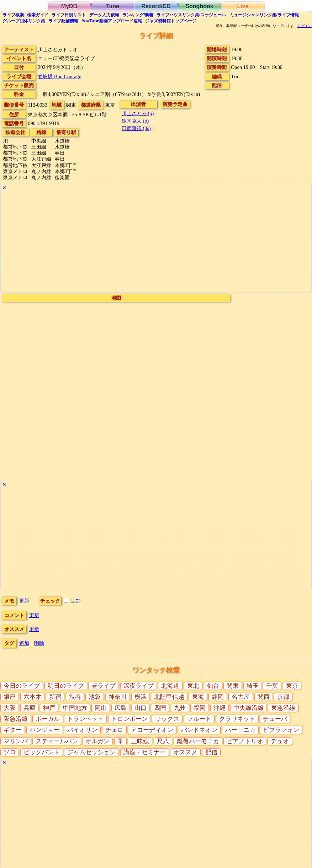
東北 (193, 686)
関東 (233, 686)
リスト (69, 15)
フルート (199, 719)
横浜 (141, 697)
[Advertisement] (156, 242)
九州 (180, 708)
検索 (13, 15)
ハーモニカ (240, 730)
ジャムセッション (91, 752)
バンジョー (45, 730)
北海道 (170, 686)
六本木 (33, 697)
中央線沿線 (248, 708)
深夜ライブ (139, 686)
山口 (141, 708)
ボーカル (48, 719)
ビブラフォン (281, 730)
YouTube (112, 21)
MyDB (69, 6)
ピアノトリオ (245, 741)
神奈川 (118, 697)
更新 (24, 601)
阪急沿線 (16, 719)
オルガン (97, 741)
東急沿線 (283, 708)
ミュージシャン (264, 15)
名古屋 (241, 697)
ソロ (10, 752)
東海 (198, 697)
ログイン (305, 26)
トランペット (85, 719)
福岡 (200, 708)
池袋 (95, 697)
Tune (113, 6)
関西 (264, 697)
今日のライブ (22, 686)
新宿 (55, 697)
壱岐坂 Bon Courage (59, 76)
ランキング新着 (138, 15)
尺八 (163, 741)
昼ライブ (104, 686)
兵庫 (30, 708)
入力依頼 (104, 15)
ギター (13, 730)
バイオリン (82, 730)
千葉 (272, 686)
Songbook (199, 6)
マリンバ (16, 741)
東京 (292, 686)
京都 (283, 697)
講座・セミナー (145, 752)
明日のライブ (66, 686)
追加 (76, 601)
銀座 (10, 697)
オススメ (185, 752)
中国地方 (75, 708)
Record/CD (156, 6)
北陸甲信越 (169, 697)
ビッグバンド (42, 752)
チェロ (114, 730)
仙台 (213, 686)
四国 (160, 708)
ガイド (38, 15)
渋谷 (75, 697)
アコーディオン (152, 730)
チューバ (275, 719)
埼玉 (253, 686)
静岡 (218, 697)
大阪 (10, 708)
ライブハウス (191, 15)
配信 (63, 21)
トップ (171, 21)
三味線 (140, 741)
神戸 (49, 708)
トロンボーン (129, 719)
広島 (121, 708)
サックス (167, 719)
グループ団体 (24, 21)
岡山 (101, 708)
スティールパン (57, 741)
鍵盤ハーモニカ (198, 741)
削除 (39, 643)
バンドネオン (199, 730)
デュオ (280, 741)
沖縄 (220, 708)
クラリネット (237, 719)
